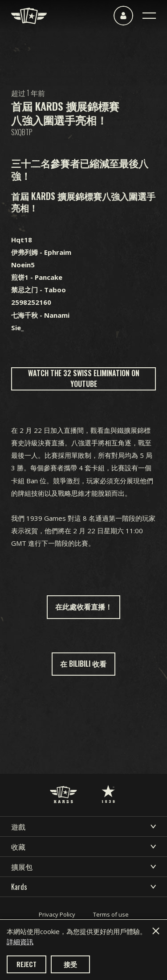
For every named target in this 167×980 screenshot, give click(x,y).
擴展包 (83, 867)
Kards (83, 887)
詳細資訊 (20, 942)
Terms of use (111, 914)
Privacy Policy (57, 914)
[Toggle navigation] (149, 16)
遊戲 (83, 826)
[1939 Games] (108, 785)
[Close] (156, 931)
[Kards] (29, 16)
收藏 (83, 847)
